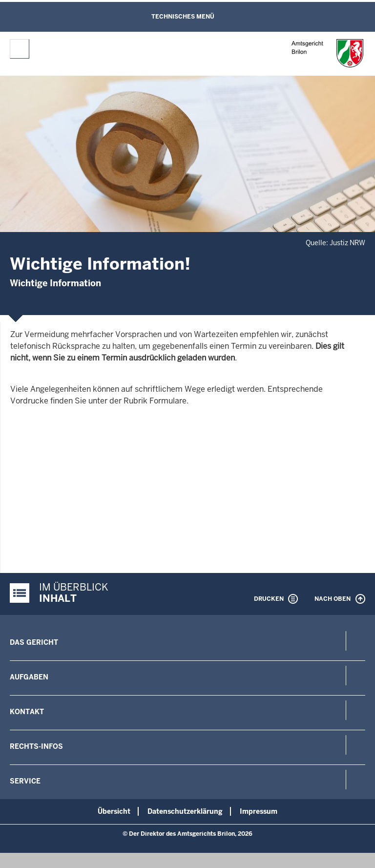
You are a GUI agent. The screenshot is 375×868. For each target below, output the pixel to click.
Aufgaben (29, 677)
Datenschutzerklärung (185, 811)
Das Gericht (34, 642)
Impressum (259, 811)
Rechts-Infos (36, 746)
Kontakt (27, 712)
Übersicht (114, 811)
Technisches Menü (183, 17)
